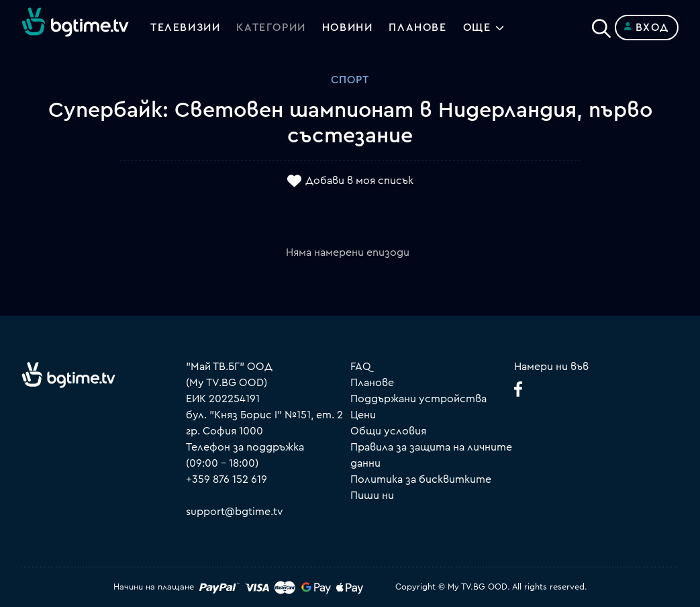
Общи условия (388, 431)
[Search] (601, 25)
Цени (363, 415)
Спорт (350, 80)
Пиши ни (372, 496)
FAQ (361, 367)
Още (477, 28)
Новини (348, 28)
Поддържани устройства (418, 399)
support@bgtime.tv (235, 512)
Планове (372, 383)
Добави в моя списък (359, 181)
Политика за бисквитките (421, 479)
